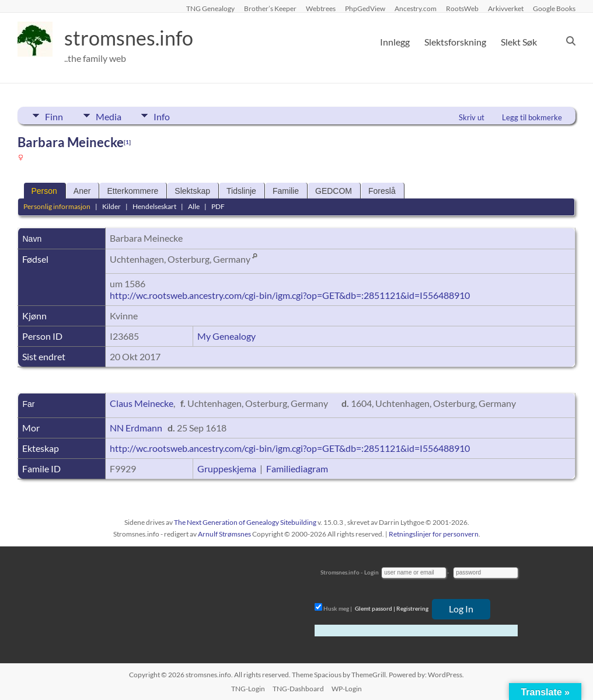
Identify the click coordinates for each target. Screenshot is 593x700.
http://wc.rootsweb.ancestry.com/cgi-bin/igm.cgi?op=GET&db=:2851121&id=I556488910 (290, 295)
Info (167, 116)
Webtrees (321, 8)
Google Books (554, 8)
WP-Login (347, 689)
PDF (218, 206)
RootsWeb (462, 8)
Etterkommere (132, 191)
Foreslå (382, 191)
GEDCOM (334, 191)
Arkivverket (506, 8)
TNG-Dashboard (298, 689)
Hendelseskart (154, 206)
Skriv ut (472, 117)
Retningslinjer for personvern (434, 534)
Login (372, 572)
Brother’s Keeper (270, 8)
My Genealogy (226, 336)
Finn (54, 116)
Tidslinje (241, 191)
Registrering (412, 608)
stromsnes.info (132, 38)
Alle (194, 206)
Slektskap (192, 191)
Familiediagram (297, 469)
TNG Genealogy (210, 8)
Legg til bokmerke (532, 117)
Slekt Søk (519, 42)
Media (111, 116)
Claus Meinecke (142, 403)
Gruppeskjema (227, 469)
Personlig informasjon (57, 206)
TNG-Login (248, 689)
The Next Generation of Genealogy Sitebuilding (245, 522)
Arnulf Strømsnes (224, 534)
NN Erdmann (136, 428)
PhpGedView (365, 8)
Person (44, 191)
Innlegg (395, 42)
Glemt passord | (375, 608)
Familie (286, 191)
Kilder (111, 206)
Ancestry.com (416, 8)
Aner (82, 191)
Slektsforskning (455, 42)
